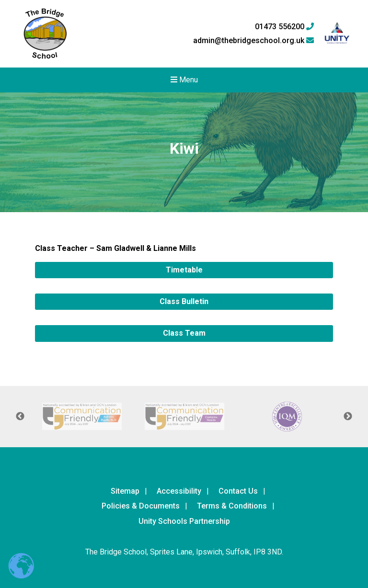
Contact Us (238, 491)
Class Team (184, 333)
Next (348, 417)
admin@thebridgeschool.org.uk (253, 41)
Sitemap (125, 491)
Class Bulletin (184, 301)
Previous (20, 417)
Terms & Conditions (232, 506)
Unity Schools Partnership (184, 521)
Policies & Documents (141, 506)
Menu (184, 80)
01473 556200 (284, 27)
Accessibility (179, 491)
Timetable (184, 270)
